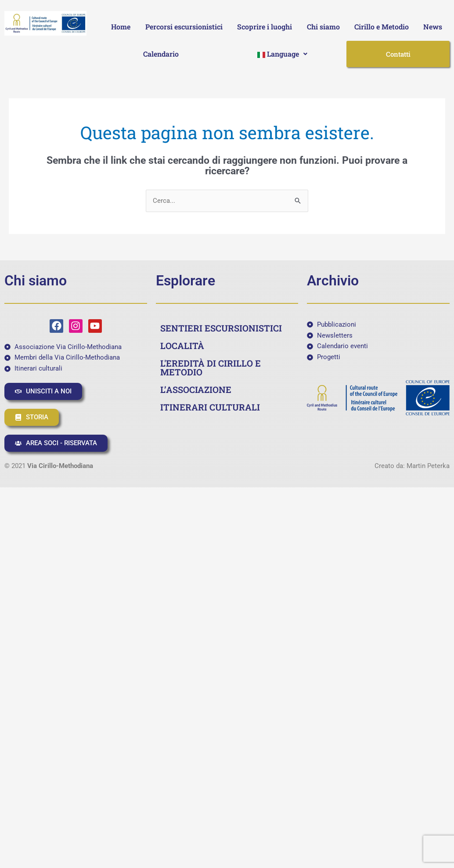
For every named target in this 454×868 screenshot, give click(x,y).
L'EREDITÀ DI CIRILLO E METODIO (211, 367)
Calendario (161, 54)
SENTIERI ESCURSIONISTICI (221, 328)
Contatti (398, 54)
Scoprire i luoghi (265, 27)
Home (121, 27)
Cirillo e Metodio (382, 27)
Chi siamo (323, 27)
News (433, 27)
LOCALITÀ (182, 346)
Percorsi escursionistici (184, 27)
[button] (283, 54)
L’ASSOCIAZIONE (196, 389)
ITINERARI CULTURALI (210, 407)
